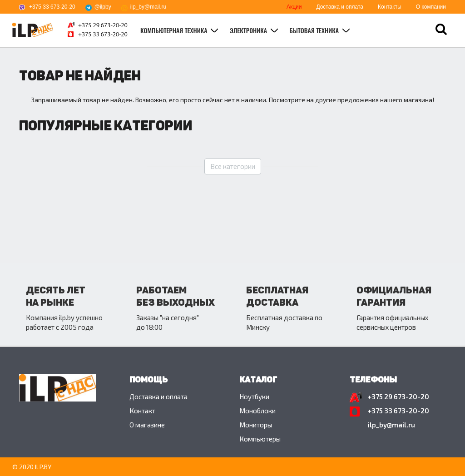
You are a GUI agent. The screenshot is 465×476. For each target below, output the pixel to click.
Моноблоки (257, 411)
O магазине (147, 425)
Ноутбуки (254, 397)
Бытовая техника (315, 30)
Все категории (233, 166)
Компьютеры (260, 439)
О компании (431, 7)
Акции (294, 7)
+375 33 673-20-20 (52, 7)
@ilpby (103, 7)
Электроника (249, 30)
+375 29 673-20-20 (398, 397)
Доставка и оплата (340, 7)
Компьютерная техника (175, 30)
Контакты (390, 7)
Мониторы (256, 425)
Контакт (142, 411)
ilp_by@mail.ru (148, 7)
